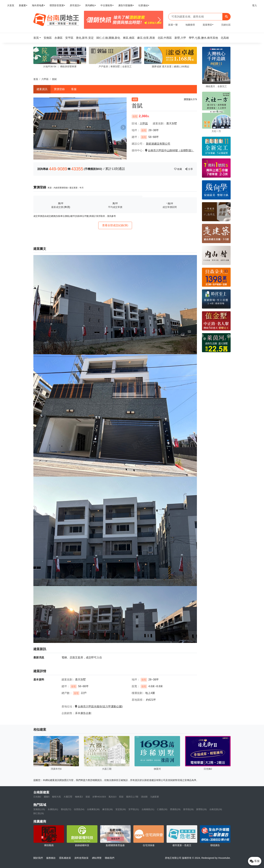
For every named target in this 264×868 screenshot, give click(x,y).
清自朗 (144, 797)
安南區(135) (39, 809)
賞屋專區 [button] (207, 25)
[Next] (159, 20)
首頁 (36, 79)
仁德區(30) (162, 809)
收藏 (178, 169)
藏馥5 (47, 797)
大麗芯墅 (68, 797)
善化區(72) (66, 809)
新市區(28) (188, 809)
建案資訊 (42, 89)
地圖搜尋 (190, 25)
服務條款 (51, 858)
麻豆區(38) (108, 809)
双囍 (121, 797)
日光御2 (37, 797)
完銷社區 (226, 25)
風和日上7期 (132, 797)
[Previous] (88, 20)
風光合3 (112, 797)
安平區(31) (134, 809)
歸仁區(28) (39, 813)
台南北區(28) (216, 809)
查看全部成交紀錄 (115, 225)
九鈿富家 (155, 797)
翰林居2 (79, 797)
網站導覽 (97, 858)
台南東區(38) (93, 809)
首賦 (88, 797)
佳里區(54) (79, 809)
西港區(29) (175, 809)
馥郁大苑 (56, 797)
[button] (38, 38)
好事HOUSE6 (99, 797)
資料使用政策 (81, 858)
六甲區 (45, 79)
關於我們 (38, 858)
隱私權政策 (65, 858)
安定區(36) (121, 809)
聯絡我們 (110, 858)
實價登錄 (59, 89)
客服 (74, 89)
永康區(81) (53, 809)
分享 (189, 169)
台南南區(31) (148, 809)
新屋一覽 (173, 25)
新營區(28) (201, 809)
